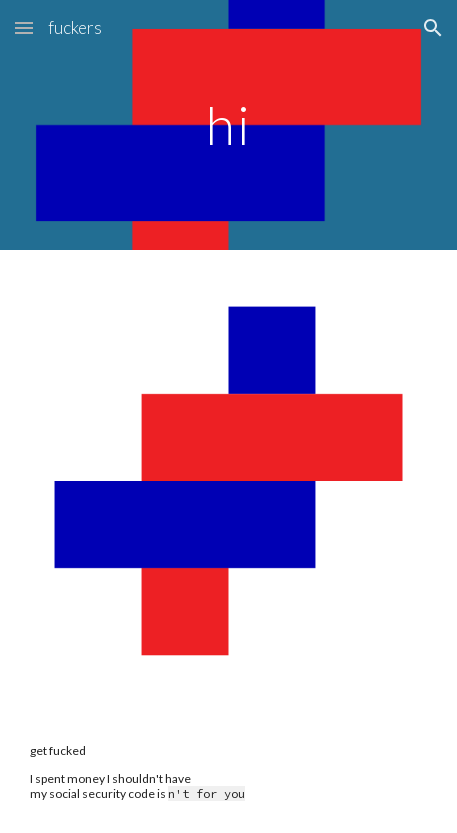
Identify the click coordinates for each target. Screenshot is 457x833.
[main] (229, 124)
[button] (24, 27)
